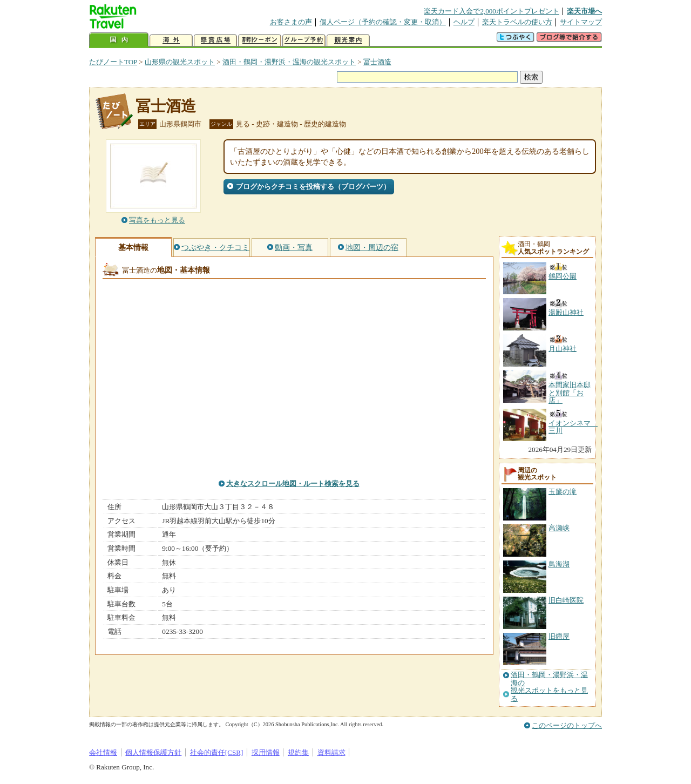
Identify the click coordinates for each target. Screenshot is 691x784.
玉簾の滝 (563, 492)
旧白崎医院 (566, 600)
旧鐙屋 (559, 636)
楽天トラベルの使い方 (517, 22)
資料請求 (331, 752)
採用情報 (266, 752)
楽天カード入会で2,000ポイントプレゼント (492, 11)
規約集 (298, 752)
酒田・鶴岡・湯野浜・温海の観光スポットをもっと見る (549, 687)
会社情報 (103, 752)
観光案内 (348, 40)
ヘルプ (464, 22)
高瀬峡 (559, 528)
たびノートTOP (113, 62)
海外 (171, 40)
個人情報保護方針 (153, 752)
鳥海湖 (559, 564)
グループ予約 (304, 40)
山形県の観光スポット (180, 62)
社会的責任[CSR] (217, 752)
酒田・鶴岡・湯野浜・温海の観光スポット (289, 62)
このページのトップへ (567, 725)
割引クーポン (260, 40)
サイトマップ (581, 22)
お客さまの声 (291, 22)
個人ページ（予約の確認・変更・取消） (383, 22)
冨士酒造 (377, 62)
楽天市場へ (584, 11)
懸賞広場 (215, 40)
